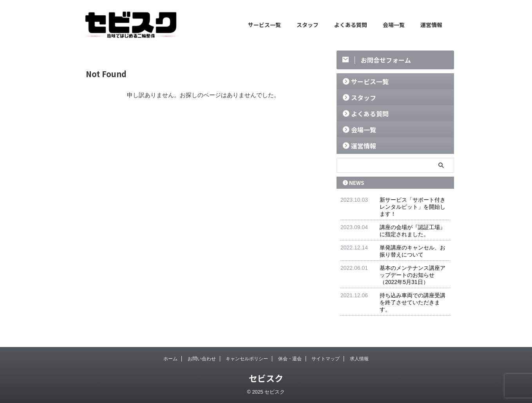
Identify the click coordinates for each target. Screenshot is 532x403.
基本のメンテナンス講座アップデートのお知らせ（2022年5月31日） (413, 275)
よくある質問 (351, 25)
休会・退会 (290, 359)
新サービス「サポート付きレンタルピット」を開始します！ (413, 207)
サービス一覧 (264, 25)
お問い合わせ (202, 359)
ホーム (170, 359)
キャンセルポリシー (247, 359)
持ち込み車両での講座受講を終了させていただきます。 (413, 302)
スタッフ (308, 25)
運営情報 (431, 25)
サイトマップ (326, 359)
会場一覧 (394, 25)
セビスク (266, 378)
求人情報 (359, 359)
